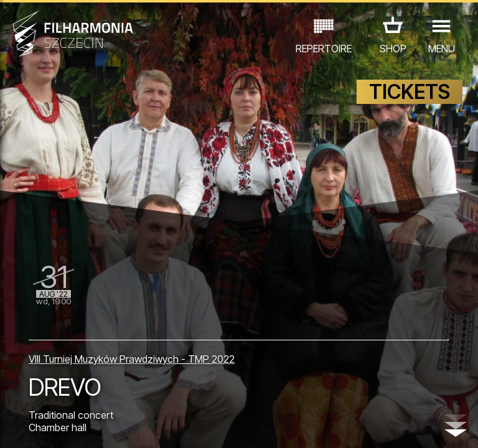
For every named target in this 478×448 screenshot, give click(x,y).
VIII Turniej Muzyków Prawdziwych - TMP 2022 (132, 359)
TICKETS (410, 92)
